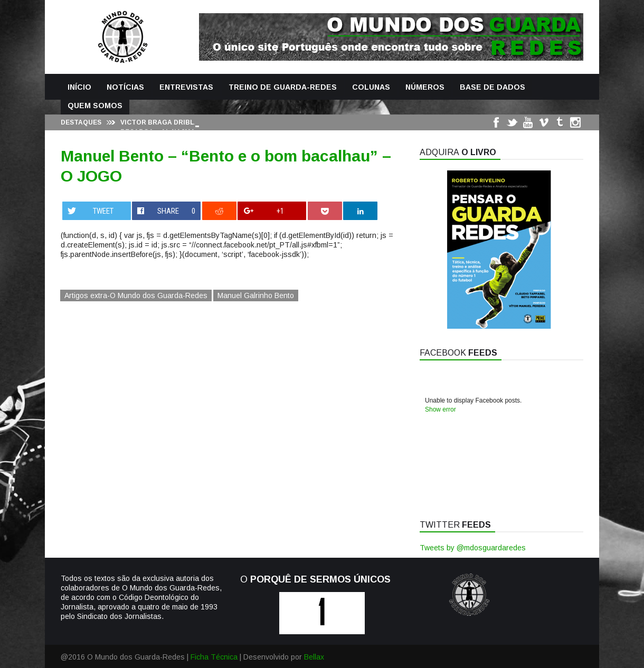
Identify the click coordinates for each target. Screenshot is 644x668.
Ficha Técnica (214, 657)
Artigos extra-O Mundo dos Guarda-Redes (136, 295)
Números (425, 87)
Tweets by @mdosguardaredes (473, 548)
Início (79, 87)
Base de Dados (493, 87)
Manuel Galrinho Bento (256, 295)
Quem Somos (95, 106)
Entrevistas (186, 87)
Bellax (314, 657)
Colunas (371, 87)
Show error (441, 409)
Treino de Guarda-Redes (283, 87)
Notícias (125, 87)
